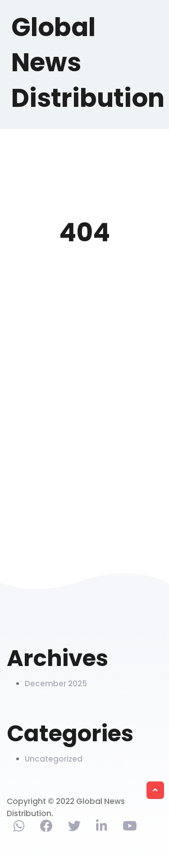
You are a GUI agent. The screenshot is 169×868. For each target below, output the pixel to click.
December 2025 (56, 684)
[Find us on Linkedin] (102, 828)
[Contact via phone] (19, 828)
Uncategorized (54, 759)
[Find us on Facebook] (46, 828)
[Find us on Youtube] (130, 828)
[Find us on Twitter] (74, 828)
